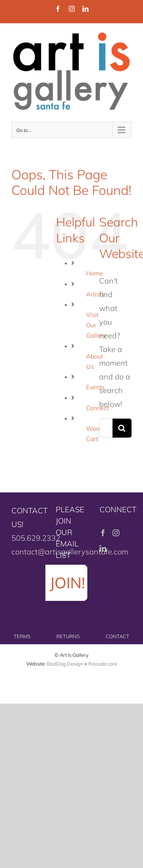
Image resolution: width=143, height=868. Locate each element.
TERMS (22, 636)
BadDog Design (65, 664)
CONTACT (117, 636)
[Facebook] (103, 533)
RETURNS (68, 636)
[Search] (122, 428)
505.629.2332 (36, 538)
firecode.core (103, 664)
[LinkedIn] (103, 548)
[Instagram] (116, 533)
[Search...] (106, 428)
